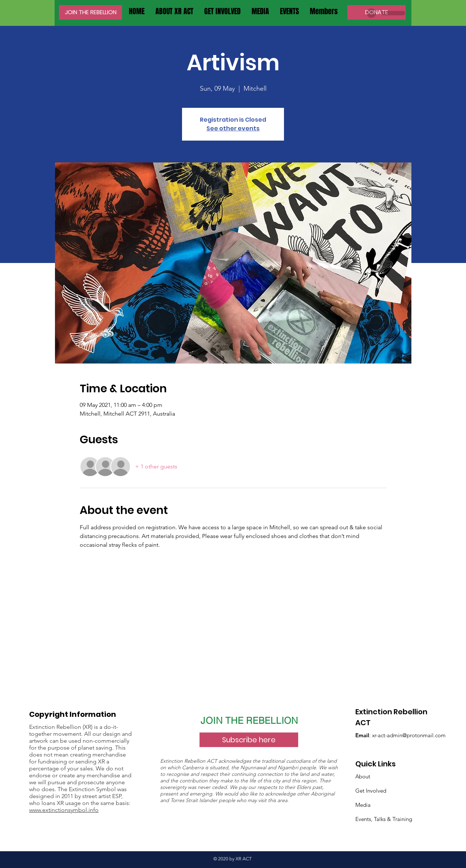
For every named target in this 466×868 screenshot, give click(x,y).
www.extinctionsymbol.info (64, 810)
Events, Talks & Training (384, 819)
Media (363, 805)
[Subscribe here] (249, 740)
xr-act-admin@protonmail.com (409, 735)
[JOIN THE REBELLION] (90, 12)
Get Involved (371, 791)
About (363, 776)
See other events (233, 128)
